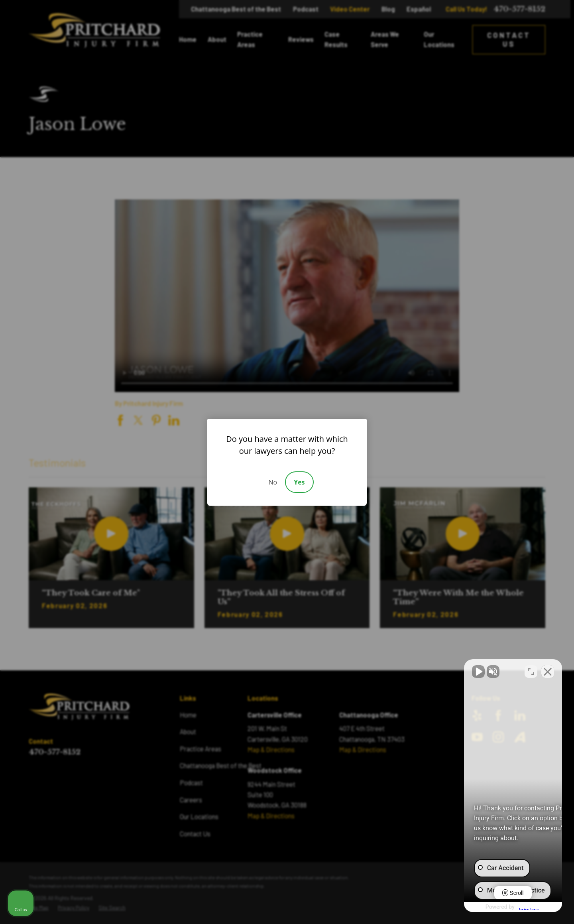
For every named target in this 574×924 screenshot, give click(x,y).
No (273, 482)
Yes (299, 482)
